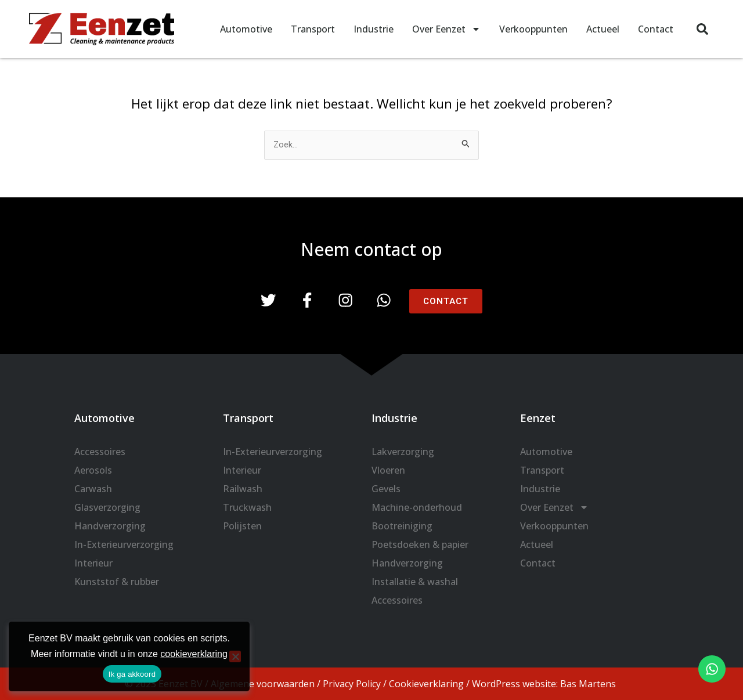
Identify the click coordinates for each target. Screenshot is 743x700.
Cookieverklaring (426, 684)
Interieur (93, 563)
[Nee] (235, 656)
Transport (313, 29)
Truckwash (247, 507)
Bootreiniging (402, 526)
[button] (702, 29)
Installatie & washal (415, 582)
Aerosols (93, 470)
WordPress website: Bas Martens (544, 684)
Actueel (603, 29)
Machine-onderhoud (417, 507)
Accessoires (100, 452)
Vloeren (388, 470)
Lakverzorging (403, 452)
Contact (656, 29)
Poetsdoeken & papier (420, 544)
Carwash (93, 489)
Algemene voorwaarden (263, 684)
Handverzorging (110, 526)
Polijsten (242, 526)
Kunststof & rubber (117, 582)
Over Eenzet (446, 29)
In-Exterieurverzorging (124, 544)
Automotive (246, 29)
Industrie (374, 29)
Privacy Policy (352, 684)
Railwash (243, 489)
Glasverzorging (107, 507)
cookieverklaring (194, 654)
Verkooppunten (533, 29)
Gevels (386, 489)
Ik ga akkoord (132, 674)
